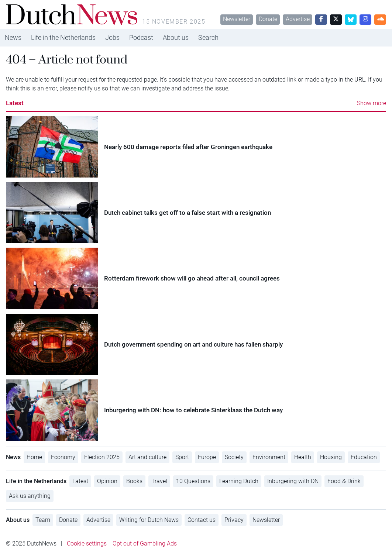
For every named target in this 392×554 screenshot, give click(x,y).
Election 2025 (102, 457)
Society (234, 457)
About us (176, 37)
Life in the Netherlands (63, 37)
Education (364, 457)
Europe (207, 457)
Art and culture (147, 457)
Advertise (298, 19)
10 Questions (193, 481)
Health (303, 457)
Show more (372, 103)
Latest (15, 103)
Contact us (202, 520)
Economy (63, 457)
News (13, 37)
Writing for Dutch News (149, 520)
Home (34, 457)
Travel (159, 481)
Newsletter (237, 19)
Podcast (141, 37)
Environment (269, 457)
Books (134, 481)
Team (43, 520)
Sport (182, 457)
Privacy (234, 520)
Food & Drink (344, 481)
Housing (331, 457)
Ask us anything (30, 496)
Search (208, 37)
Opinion (107, 481)
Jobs (112, 37)
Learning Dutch (239, 481)
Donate (268, 19)
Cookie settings (87, 543)
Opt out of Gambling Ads (145, 543)
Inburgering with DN (293, 481)
